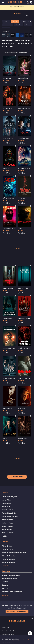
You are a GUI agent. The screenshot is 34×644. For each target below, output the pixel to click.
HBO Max (5, 582)
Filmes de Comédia (8, 556)
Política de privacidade (16, 641)
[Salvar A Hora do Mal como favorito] (15, 56)
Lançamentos (6, 503)
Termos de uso (8, 641)
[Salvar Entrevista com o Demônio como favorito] (15, 326)
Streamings (6, 571)
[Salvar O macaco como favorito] (15, 146)
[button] (17, 44)
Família (19, 25)
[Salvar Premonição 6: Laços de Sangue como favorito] (15, 206)
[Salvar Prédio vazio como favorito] (30, 176)
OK (28, 639)
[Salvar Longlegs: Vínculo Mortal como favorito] (30, 356)
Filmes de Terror (7, 549)
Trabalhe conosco (8, 635)
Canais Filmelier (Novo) (10, 497)
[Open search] (30, 633)
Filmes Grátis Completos (10, 516)
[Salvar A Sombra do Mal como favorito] (30, 266)
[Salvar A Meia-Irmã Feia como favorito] (30, 56)
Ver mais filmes (17, 477)
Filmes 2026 (6, 507)
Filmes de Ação (7, 546)
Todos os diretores (8, 533)
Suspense (8, 25)
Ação (6, 21)
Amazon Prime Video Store (11, 575)
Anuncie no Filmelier (9, 631)
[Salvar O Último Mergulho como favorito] (15, 176)
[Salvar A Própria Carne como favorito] (15, 86)
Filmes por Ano (7, 530)
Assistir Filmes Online (9, 513)
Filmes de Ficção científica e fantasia (14, 553)
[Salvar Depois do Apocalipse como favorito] (30, 296)
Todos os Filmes (7, 520)
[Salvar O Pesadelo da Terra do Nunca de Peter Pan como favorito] (30, 146)
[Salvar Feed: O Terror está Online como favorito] (15, 356)
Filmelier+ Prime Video (10, 579)
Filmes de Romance (8, 559)
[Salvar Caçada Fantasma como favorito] (15, 296)
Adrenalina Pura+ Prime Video (12, 592)
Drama (28, 25)
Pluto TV (5, 588)
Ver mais (6, 566)
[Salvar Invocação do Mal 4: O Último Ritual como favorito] (30, 116)
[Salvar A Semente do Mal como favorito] (15, 266)
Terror (15, 21)
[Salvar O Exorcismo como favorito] (30, 386)
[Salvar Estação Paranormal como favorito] (30, 326)
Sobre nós (5, 627)
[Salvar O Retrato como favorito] (15, 416)
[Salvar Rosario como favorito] (30, 206)
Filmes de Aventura (8, 563)
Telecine (5, 585)
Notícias (5, 536)
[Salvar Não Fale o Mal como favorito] (15, 386)
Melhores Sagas (7, 523)
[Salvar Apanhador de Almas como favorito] (30, 86)
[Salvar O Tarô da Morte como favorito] (30, 416)
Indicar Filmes (7, 500)
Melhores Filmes (7, 510)
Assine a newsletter (17, 612)
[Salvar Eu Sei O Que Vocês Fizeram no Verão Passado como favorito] (15, 116)
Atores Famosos (7, 526)
